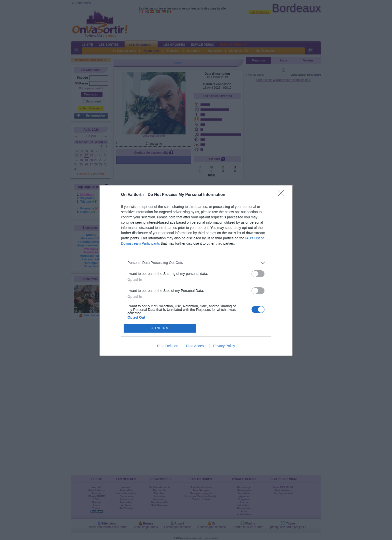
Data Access (196, 346)
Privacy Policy (224, 346)
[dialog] (196, 270)
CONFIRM (160, 328)
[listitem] (196, 263)
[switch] (258, 274)
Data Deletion (168, 346)
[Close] (282, 195)
